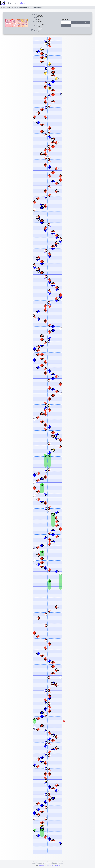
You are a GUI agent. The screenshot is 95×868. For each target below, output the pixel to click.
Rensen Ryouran (24, 7)
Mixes (3, 7)
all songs (23, 3)
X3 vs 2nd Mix (12, 7)
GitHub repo (50, 866)
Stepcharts (12, 3)
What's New (58, 866)
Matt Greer (42, 866)
